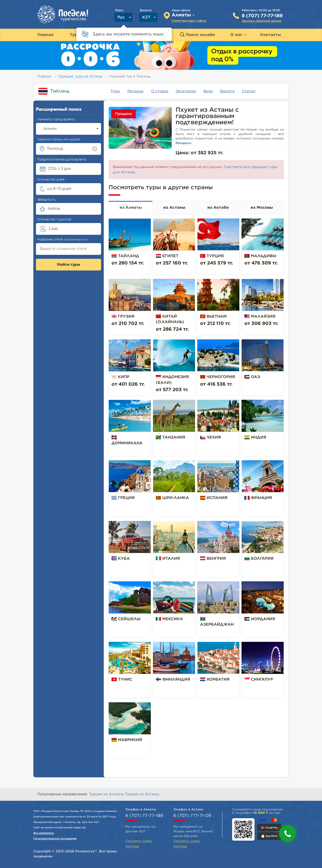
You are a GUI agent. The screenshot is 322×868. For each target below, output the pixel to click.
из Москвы (262, 208)
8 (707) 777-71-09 (192, 816)
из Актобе (218, 208)
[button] (287, 833)
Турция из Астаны (142, 794)
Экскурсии (186, 91)
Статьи (249, 91)
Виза (208, 91)
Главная (44, 76)
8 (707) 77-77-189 (262, 16)
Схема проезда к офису (189, 21)
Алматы (71, 129)
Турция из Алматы (107, 794)
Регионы (135, 91)
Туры (115, 91)
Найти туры (69, 265)
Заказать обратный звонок (262, 21)
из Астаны (174, 208)
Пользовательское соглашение (55, 839)
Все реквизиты (44, 833)
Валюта (227, 91)
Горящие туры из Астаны (80, 76)
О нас (238, 35)
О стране (160, 91)
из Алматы (131, 208)
